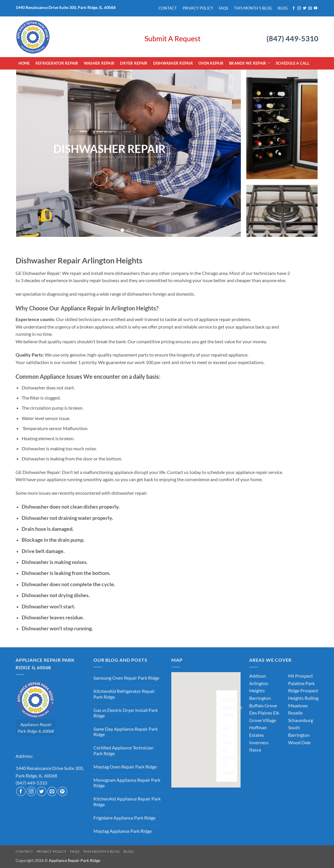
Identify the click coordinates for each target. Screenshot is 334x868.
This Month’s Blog (253, 8)
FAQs (224, 8)
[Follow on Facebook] (294, 8)
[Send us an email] (310, 8)
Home (24, 63)
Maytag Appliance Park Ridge (123, 831)
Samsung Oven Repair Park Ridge (126, 678)
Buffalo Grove (263, 705)
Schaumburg (301, 720)
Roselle (295, 713)
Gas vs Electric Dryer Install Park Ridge (126, 713)
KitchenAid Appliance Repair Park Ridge (127, 801)
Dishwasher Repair (173, 63)
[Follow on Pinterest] (62, 791)
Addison (258, 676)
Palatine (296, 683)
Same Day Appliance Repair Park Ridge (126, 732)
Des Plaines (261, 713)
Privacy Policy (198, 8)
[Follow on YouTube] (316, 8)
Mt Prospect (301, 676)
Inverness (259, 742)
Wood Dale (299, 742)
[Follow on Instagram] (299, 8)
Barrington (260, 698)
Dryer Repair (134, 63)
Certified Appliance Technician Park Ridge (123, 750)
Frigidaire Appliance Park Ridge (124, 818)
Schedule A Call (293, 63)
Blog (283, 8)
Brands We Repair (250, 63)
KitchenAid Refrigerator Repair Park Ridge (124, 694)
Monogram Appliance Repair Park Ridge (127, 783)
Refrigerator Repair (57, 63)
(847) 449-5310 (292, 38)
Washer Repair (99, 63)
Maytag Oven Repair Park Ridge (125, 767)
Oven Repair (211, 63)
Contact (168, 8)
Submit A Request (172, 38)
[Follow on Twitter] (305, 8)
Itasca (255, 750)
